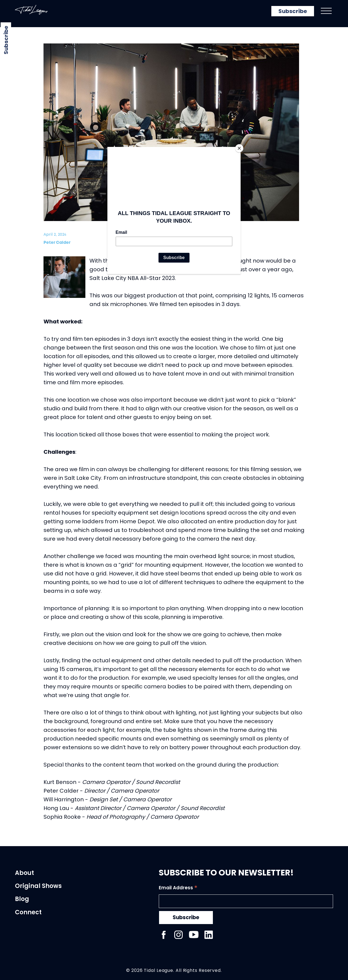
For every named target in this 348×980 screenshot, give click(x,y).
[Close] (239, 148)
